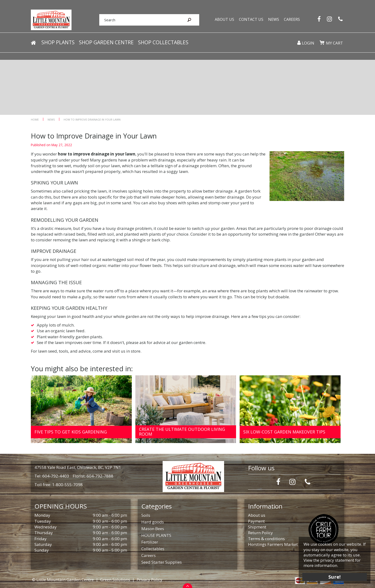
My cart (334, 43)
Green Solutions (115, 580)
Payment (256, 521)
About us (257, 515)
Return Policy (260, 533)
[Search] (139, 20)
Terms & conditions (266, 539)
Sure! (334, 577)
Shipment (257, 527)
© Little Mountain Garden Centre (63, 580)
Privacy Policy (149, 580)
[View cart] (322, 43)
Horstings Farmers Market (273, 544)
